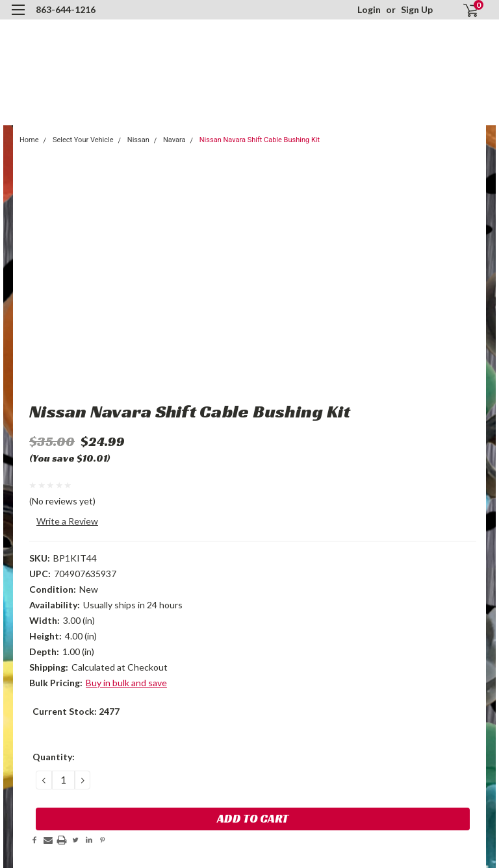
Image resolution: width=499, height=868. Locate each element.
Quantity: (54, 757)
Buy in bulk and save (126, 683)
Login (369, 9)
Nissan (138, 140)
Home (29, 140)
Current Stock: (76, 711)
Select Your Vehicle (83, 140)
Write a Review (67, 521)
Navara (174, 140)
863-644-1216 (66, 9)
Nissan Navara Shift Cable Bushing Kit (260, 140)
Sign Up (417, 9)
